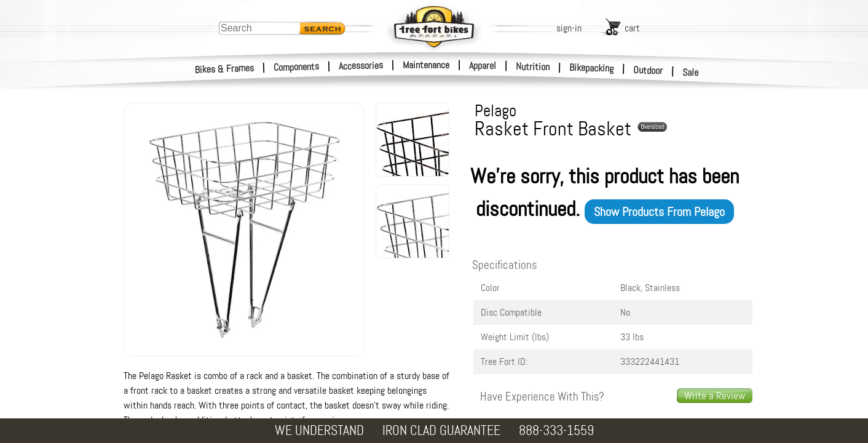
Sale (691, 73)
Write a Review (715, 396)
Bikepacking (592, 68)
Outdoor (648, 70)
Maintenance (426, 65)
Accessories (361, 66)
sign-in (569, 28)
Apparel (483, 66)
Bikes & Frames (225, 69)
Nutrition (533, 66)
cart (632, 28)
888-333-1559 (556, 430)
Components (297, 67)
